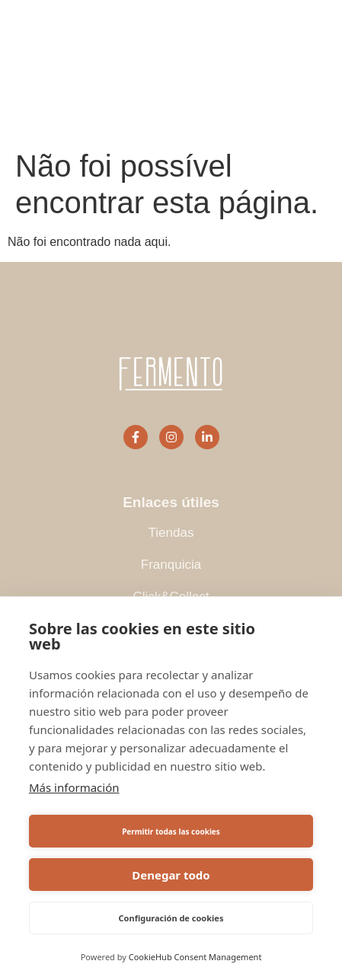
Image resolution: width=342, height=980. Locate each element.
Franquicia (171, 565)
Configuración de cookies (171, 918)
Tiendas (171, 533)
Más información (74, 787)
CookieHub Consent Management (195, 957)
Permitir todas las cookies (171, 832)
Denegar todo (171, 875)
